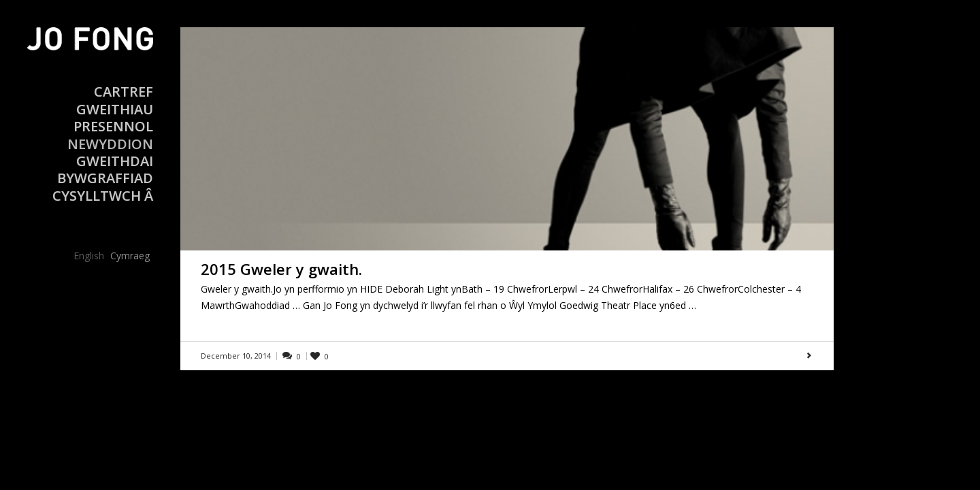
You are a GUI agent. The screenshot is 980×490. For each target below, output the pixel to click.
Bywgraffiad (105, 178)
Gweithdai (115, 161)
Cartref (124, 92)
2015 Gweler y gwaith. (281, 269)
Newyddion (110, 144)
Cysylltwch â (103, 196)
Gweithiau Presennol (113, 118)
